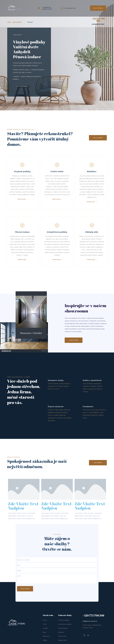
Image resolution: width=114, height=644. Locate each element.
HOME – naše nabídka (14, 22)
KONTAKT (30, 22)
